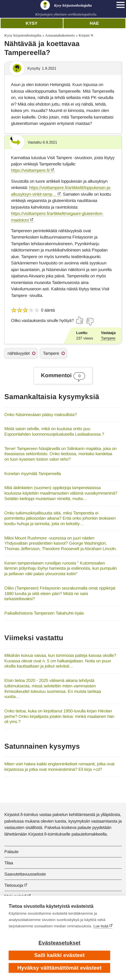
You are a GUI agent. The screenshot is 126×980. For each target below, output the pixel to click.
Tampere (108, 338)
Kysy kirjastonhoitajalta (23, 35)
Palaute (11, 852)
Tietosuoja (14, 885)
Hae (94, 23)
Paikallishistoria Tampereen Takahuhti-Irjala (44, 613)
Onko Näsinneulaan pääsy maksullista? (41, 414)
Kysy (32, 23)
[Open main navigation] (121, 5)
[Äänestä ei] (90, 322)
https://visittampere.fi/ (30, 170)
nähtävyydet (19, 353)
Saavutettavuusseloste (25, 874)
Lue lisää (101, 926)
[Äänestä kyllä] (80, 320)
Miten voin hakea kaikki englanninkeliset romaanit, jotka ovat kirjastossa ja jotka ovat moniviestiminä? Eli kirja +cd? (59, 767)
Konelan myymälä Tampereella (33, 473)
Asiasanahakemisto (60, 35)
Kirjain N (86, 35)
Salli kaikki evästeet (60, 955)
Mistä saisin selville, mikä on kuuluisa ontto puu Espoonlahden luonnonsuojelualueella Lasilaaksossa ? (54, 431)
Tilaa (9, 863)
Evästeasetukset (60, 943)
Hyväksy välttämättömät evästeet (59, 968)
